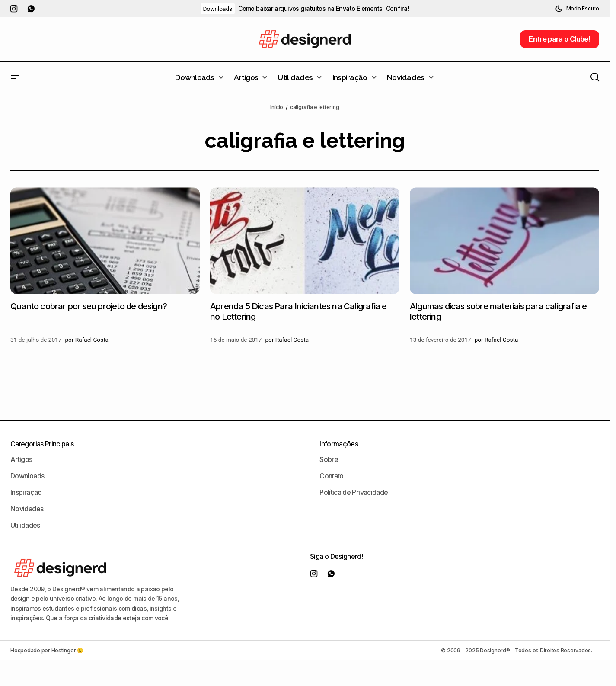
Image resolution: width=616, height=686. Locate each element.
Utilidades (25, 525)
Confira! (398, 9)
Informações (339, 444)
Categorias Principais (42, 444)
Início (277, 107)
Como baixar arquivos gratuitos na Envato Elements (310, 9)
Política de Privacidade (354, 492)
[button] (577, 9)
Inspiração (26, 492)
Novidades (27, 509)
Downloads (218, 9)
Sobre (329, 459)
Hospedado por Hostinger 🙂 (47, 650)
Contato (332, 476)
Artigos (21, 459)
